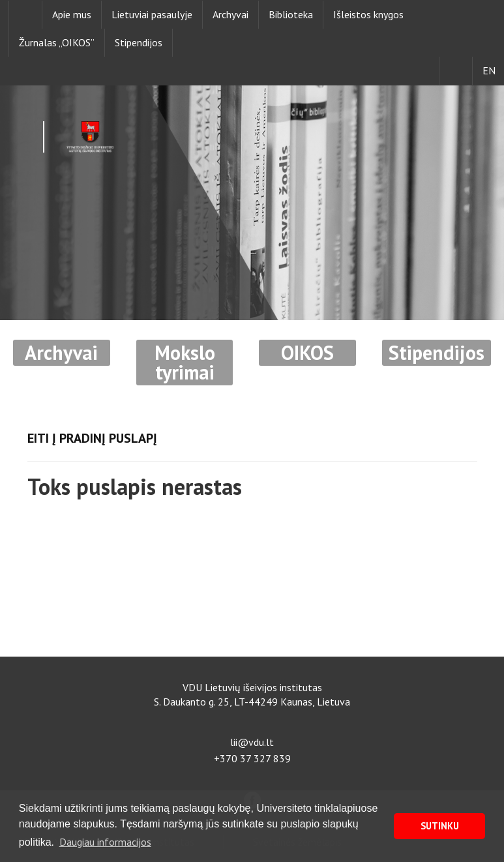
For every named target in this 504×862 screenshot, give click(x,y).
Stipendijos (139, 42)
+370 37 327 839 (252, 758)
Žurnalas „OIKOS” (57, 42)
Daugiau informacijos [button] (105, 842)
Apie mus (72, 14)
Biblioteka (291, 14)
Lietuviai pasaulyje (152, 14)
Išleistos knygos (368, 14)
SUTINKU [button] (440, 826)
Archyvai (230, 14)
